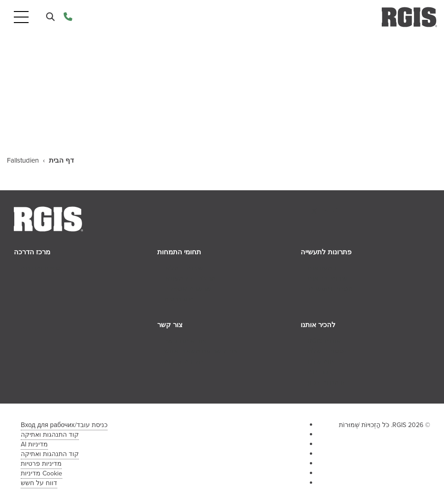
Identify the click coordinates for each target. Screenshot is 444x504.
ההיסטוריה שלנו (331, 351)
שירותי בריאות (328, 278)
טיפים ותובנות (41, 268)
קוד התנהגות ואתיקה (50, 435)
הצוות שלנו (324, 362)
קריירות (318, 372)
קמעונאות (322, 268)
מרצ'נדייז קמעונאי (190, 278)
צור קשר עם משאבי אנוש (201, 351)
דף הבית (61, 160)
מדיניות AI (34, 444)
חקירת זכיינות (184, 362)
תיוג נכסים (179, 299)
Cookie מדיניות (41, 473)
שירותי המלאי (184, 268)
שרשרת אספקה (188, 289)
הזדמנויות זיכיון (329, 382)
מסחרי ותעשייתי (330, 289)
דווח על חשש (39, 483)
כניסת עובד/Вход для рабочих (64, 425)
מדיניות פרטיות (41, 464)
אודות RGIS (324, 341)
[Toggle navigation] (21, 17)
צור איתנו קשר (185, 341)
